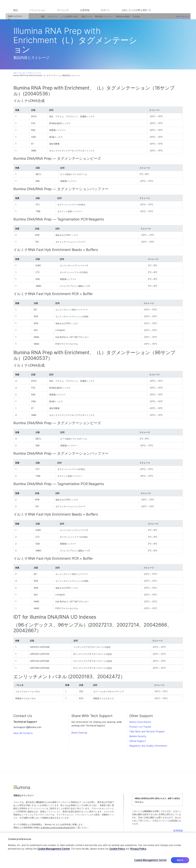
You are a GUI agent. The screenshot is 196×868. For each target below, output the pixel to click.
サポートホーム (177, 18)
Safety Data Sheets (140, 724)
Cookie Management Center (54, 850)
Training (131, 18)
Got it (180, 861)
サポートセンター (20, 75)
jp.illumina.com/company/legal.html (57, 829)
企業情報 (85, 12)
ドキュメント (47, 18)
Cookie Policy (117, 850)
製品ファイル (81, 18)
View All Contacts (23, 735)
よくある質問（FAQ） (64, 18)
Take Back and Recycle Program (147, 733)
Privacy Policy (138, 850)
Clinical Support (138, 743)
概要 (37, 18)
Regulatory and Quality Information (148, 747)
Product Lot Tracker (140, 728)
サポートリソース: (34, 75)
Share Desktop (79, 734)
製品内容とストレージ (98, 18)
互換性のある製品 (117, 18)
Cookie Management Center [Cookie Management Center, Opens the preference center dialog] (151, 861)
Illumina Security (138, 738)
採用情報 (178, 832)
